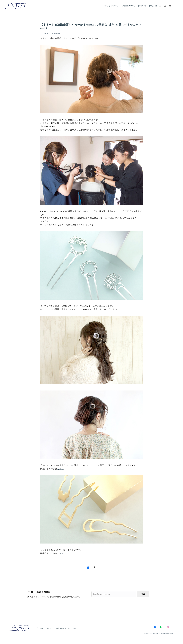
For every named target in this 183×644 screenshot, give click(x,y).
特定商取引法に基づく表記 (67, 628)
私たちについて (111, 6)
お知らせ (142, 6)
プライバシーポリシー (45, 628)
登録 (143, 594)
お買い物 (153, 6)
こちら (61, 469)
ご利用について (128, 6)
